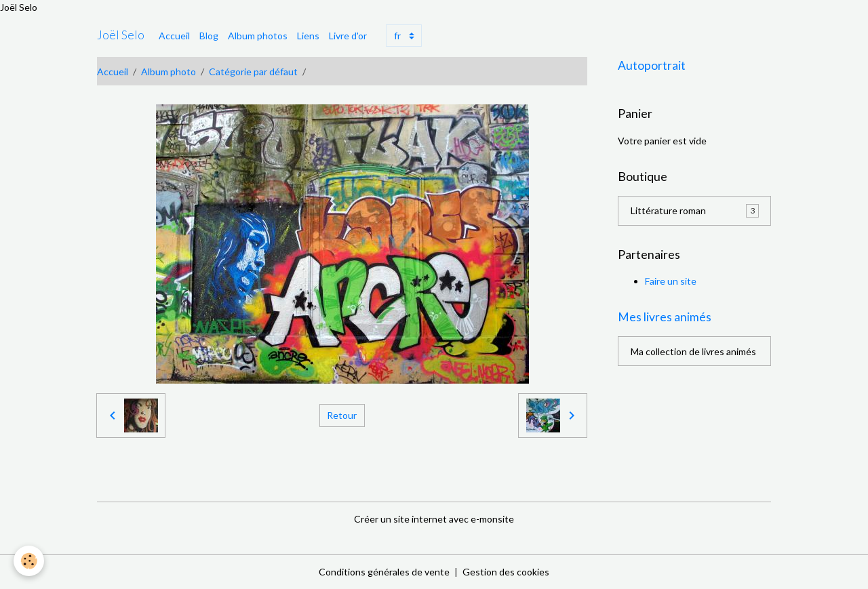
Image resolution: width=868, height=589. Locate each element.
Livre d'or (348, 36)
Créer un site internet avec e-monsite (434, 519)
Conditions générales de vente (384, 572)
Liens (308, 36)
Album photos (258, 36)
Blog (209, 36)
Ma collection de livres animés (693, 351)
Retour (342, 415)
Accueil (174, 36)
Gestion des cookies (506, 572)
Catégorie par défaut (253, 72)
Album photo (169, 72)
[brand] (121, 35)
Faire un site (671, 281)
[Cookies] (29, 561)
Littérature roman (695, 211)
